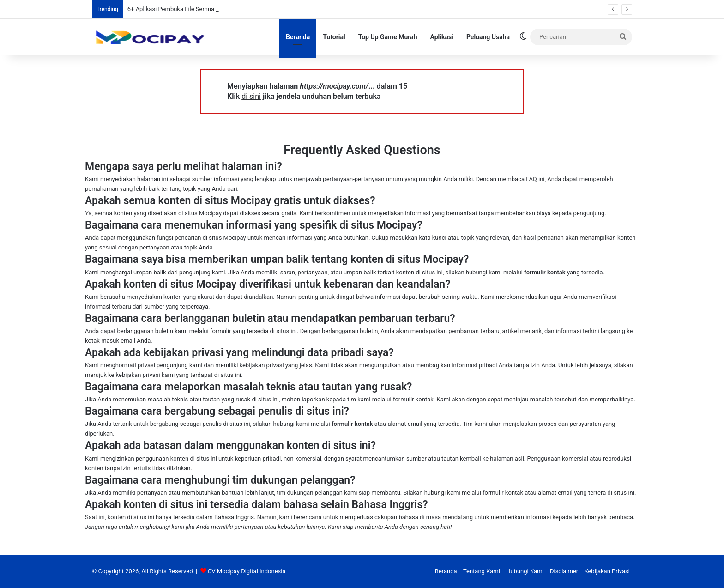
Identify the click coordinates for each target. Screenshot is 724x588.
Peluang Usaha (488, 37)
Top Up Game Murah (388, 37)
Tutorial (334, 37)
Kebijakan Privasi (607, 571)
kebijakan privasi (262, 365)
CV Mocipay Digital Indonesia (247, 571)
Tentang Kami (482, 571)
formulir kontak (545, 272)
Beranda (298, 37)
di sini (251, 96)
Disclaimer (564, 571)
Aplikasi (442, 37)
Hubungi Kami (525, 571)
